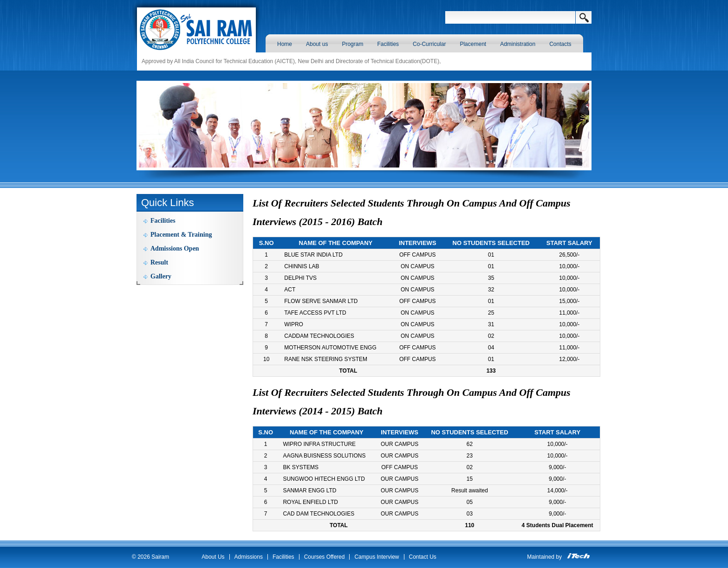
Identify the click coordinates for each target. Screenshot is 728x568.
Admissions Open (175, 248)
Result (159, 262)
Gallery (161, 276)
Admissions (249, 557)
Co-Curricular (429, 44)
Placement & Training (181, 235)
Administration (518, 44)
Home (285, 44)
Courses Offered (325, 557)
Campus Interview (377, 557)
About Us (213, 557)
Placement (473, 44)
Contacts (560, 44)
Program (352, 44)
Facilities (388, 44)
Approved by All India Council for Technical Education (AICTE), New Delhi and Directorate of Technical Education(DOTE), (291, 61)
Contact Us (423, 557)
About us (317, 44)
